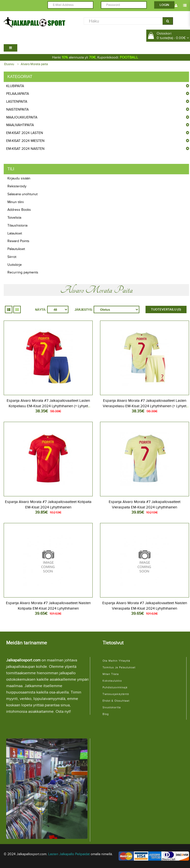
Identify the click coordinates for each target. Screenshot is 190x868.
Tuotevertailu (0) (166, 309)
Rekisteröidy (17, 186)
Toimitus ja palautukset (119, 667)
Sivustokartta (112, 707)
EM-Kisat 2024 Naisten (25, 149)
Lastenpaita (17, 102)
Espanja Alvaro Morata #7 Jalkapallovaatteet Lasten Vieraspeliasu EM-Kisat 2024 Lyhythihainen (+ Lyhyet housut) (145, 406)
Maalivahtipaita (20, 125)
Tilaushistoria (17, 225)
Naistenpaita (17, 109)
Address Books (19, 210)
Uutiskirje (15, 265)
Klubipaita (15, 86)
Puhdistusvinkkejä (115, 687)
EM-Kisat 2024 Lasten (25, 133)
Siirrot (12, 257)
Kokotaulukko (112, 681)
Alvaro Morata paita (34, 64)
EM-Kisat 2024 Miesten (25, 141)
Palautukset (16, 249)
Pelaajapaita (18, 94)
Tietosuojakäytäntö (116, 694)
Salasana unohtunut (22, 194)
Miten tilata (111, 674)
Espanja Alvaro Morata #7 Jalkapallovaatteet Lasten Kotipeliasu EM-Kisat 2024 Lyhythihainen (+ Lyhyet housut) (48, 406)
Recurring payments (23, 272)
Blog (106, 714)
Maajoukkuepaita (22, 117)
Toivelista (14, 218)
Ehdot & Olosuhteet (116, 701)
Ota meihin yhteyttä (116, 661)
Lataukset (15, 233)
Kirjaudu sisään (19, 178)
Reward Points (18, 241)
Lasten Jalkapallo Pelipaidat (69, 854)
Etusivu (9, 64)
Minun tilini (16, 202)
